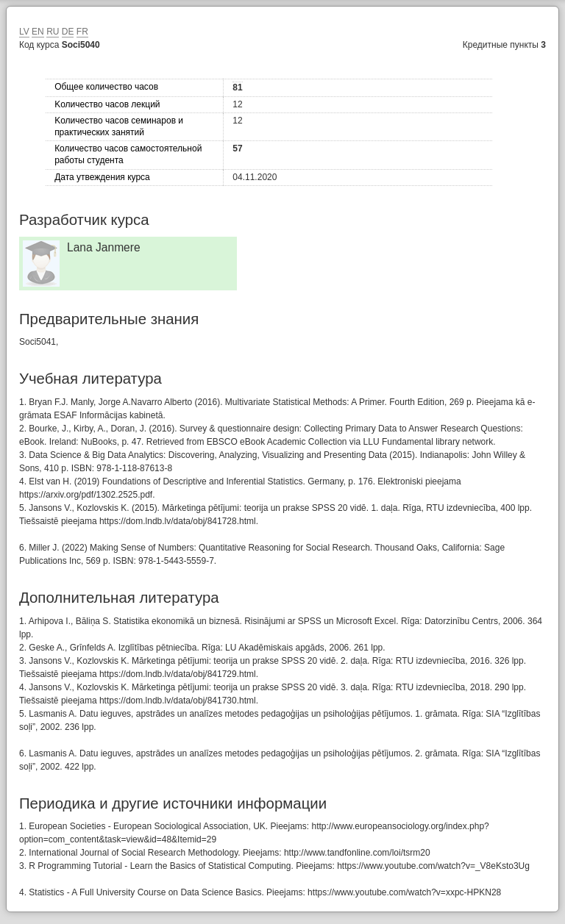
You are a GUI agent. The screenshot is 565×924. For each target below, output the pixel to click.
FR (82, 32)
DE (68, 32)
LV (24, 32)
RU (53, 32)
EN (38, 32)
